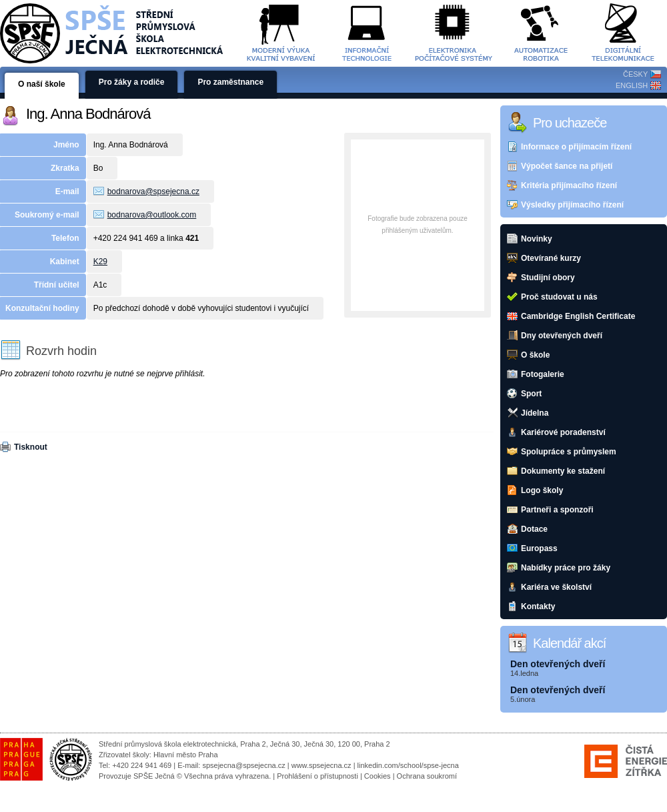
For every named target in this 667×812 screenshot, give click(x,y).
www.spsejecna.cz (321, 765)
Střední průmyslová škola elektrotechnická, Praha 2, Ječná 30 (199, 744)
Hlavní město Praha (186, 755)
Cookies (378, 776)
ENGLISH (632, 85)
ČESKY (635, 74)
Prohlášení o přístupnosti (317, 776)
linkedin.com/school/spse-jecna (408, 765)
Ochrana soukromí (427, 776)
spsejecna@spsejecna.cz (243, 765)
